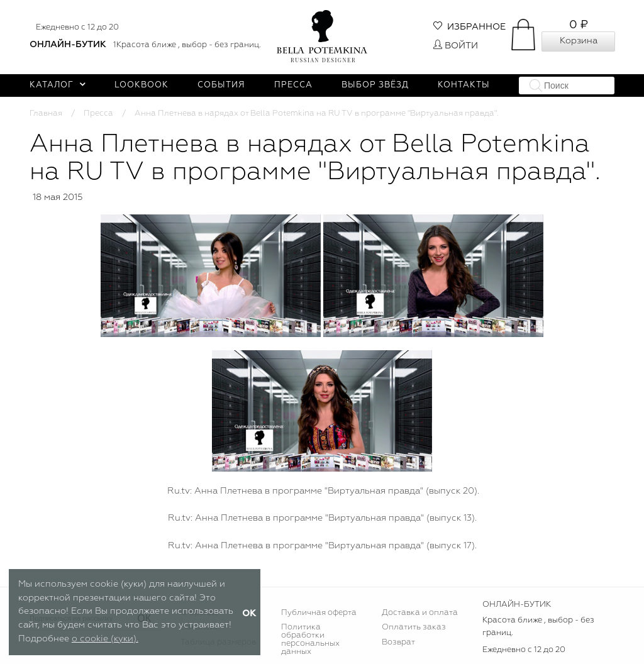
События (221, 85)
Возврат (398, 642)
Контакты (464, 85)
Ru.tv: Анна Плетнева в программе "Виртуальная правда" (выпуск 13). (322, 518)
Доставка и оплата (420, 613)
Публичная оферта (319, 613)
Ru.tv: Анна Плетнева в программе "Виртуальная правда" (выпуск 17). (322, 546)
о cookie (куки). (105, 639)
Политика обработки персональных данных (310, 639)
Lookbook (142, 85)
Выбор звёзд (375, 85)
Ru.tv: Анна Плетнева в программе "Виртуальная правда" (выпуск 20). (322, 491)
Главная (46, 113)
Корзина (579, 41)
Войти (456, 46)
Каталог (58, 85)
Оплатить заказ (414, 627)
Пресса (293, 85)
